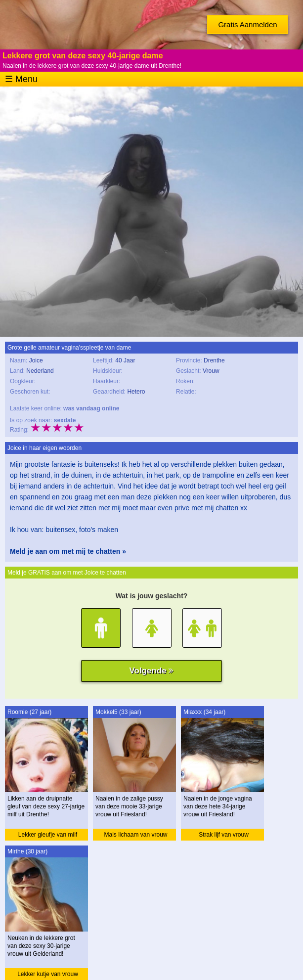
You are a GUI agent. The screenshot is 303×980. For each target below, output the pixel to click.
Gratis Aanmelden (247, 24)
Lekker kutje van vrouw (48, 974)
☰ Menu (21, 79)
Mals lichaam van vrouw (135, 835)
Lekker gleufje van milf (48, 835)
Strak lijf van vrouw (224, 835)
